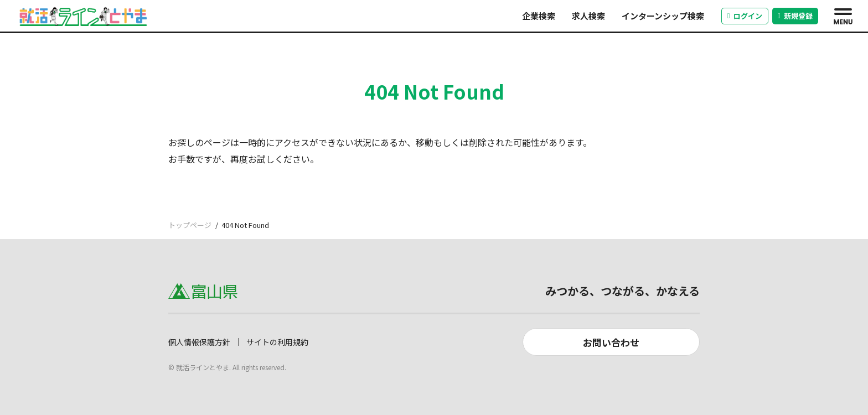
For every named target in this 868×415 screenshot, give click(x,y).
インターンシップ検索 (663, 16)
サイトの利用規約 (277, 342)
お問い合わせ (611, 342)
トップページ (190, 225)
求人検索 (588, 16)
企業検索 (539, 16)
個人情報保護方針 (199, 342)
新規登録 (795, 16)
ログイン (745, 16)
